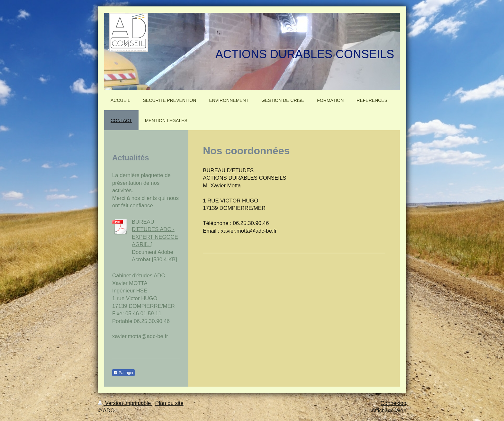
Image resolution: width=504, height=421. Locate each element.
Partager (123, 373)
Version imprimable (125, 403)
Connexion (393, 403)
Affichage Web (389, 411)
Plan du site (169, 403)
